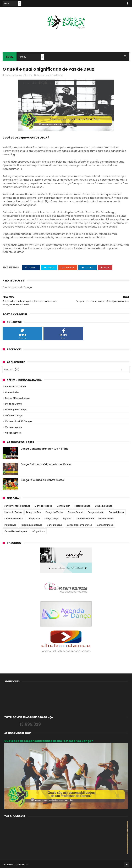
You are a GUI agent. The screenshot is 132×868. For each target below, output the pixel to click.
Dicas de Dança (13, 403)
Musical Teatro (106, 518)
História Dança (83, 505)
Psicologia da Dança (16, 409)
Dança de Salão (96, 512)
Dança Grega (51, 518)
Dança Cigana (54, 524)
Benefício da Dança (15, 386)
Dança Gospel (76, 512)
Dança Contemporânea (79, 524)
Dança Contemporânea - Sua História (45, 448)
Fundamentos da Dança (50, 75)
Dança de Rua (34, 512)
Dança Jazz (34, 518)
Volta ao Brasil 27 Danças (19, 421)
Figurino (67, 518)
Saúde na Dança (14, 415)
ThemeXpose (22, 864)
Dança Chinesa (105, 524)
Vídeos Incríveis (13, 432)
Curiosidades (12, 392)
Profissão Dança (13, 512)
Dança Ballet (64, 505)
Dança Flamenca (85, 518)
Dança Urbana (116, 512)
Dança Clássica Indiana (18, 398)
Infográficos (38, 531)
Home (10, 57)
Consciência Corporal (16, 531)
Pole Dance (10, 524)
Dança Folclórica (43, 505)
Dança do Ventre (54, 512)
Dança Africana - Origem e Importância (46, 464)
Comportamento (14, 518)
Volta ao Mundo (13, 427)
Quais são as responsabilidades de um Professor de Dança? (49, 740)
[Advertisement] (66, 39)
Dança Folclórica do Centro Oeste (42, 479)
